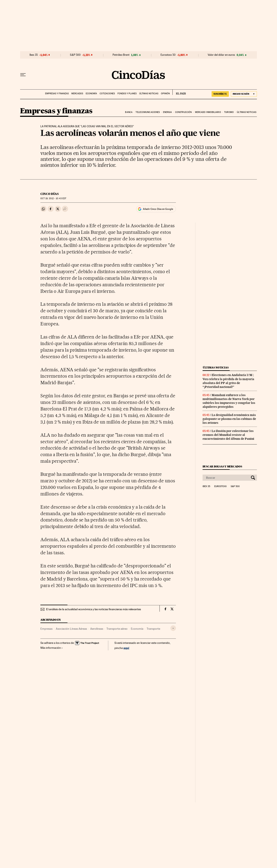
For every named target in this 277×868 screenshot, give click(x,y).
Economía (91, 94)
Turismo (229, 112)
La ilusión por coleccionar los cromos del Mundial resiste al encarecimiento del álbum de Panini (228, 435)
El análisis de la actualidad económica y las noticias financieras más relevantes (93, 609)
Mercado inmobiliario (208, 112)
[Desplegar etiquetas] (173, 628)
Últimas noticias (149, 94)
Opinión (165, 94)
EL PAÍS (179, 92)
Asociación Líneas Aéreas (71, 629)
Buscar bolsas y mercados (222, 466)
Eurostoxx (220, 486)
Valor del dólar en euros (221, 55)
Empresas (46, 629)
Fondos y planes (127, 94)
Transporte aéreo (117, 629)
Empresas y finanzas (57, 94)
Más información (52, 648)
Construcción (183, 112)
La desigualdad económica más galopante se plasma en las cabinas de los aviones (229, 419)
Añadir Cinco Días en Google (158, 209)
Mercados (77, 94)
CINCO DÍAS (50, 194)
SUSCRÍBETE (220, 94)
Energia (168, 112)
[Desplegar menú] (23, 75)
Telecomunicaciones (148, 112)
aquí (126, 648)
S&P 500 (75, 55)
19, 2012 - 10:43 (53, 198)
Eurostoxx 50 (168, 55)
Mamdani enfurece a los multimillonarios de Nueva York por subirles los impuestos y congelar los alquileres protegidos (229, 401)
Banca (129, 112)
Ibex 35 (34, 55)
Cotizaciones (107, 94)
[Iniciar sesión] (244, 94)
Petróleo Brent (121, 55)
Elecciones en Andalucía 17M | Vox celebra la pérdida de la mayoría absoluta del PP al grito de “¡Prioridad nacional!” (228, 381)
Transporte (153, 629)
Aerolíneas (97, 629)
